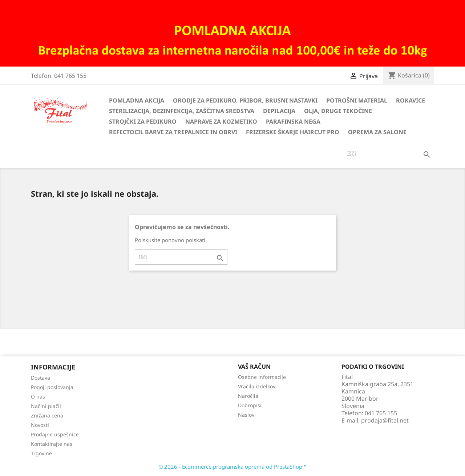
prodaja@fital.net (385, 420)
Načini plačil (46, 406)
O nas (38, 397)
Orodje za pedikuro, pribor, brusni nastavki (245, 100)
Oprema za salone (377, 132)
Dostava (41, 378)
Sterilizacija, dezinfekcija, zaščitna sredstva (182, 111)
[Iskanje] (389, 153)
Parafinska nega (293, 121)
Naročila (248, 396)
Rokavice (411, 100)
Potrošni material (357, 100)
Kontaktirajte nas (52, 444)
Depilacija (279, 111)
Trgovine (41, 453)
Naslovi (247, 415)
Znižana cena (47, 415)
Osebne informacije (262, 377)
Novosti (40, 425)
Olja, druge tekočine (338, 111)
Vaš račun (254, 367)
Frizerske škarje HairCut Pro (293, 132)
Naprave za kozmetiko (221, 121)
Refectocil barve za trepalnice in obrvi (173, 132)
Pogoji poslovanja (52, 387)
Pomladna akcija (137, 100)
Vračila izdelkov (257, 386)
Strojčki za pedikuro (143, 121)
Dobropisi (250, 405)
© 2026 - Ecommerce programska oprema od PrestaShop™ (232, 467)
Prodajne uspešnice (55, 434)
